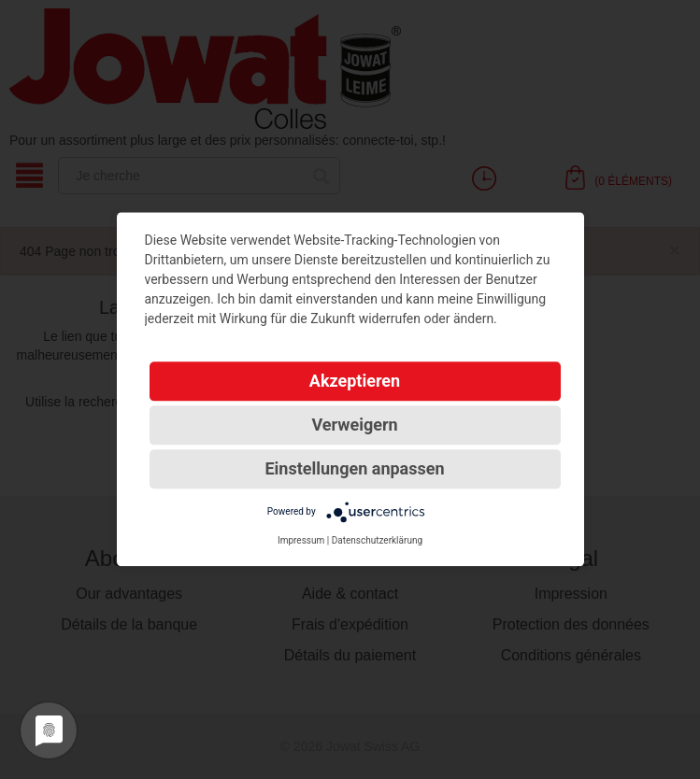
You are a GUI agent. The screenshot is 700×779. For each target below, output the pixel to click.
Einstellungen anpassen (354, 468)
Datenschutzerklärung (377, 540)
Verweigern (354, 425)
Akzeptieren (355, 381)
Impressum (301, 540)
